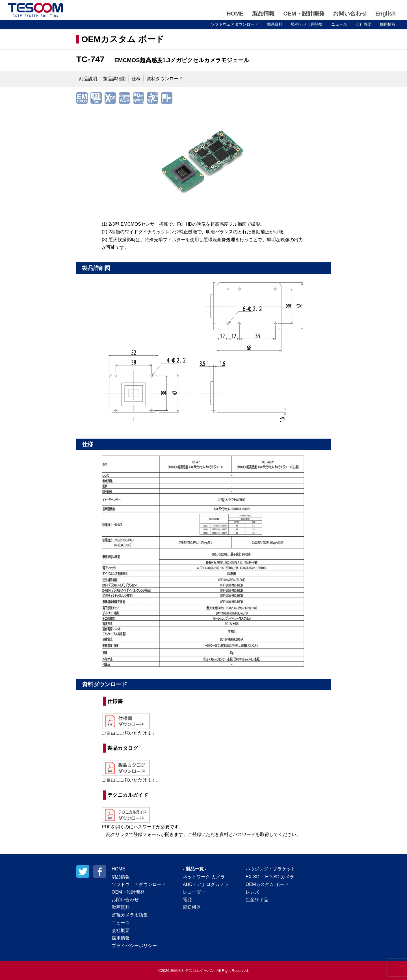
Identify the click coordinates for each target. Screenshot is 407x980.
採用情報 (388, 24)
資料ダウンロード (165, 79)
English (386, 14)
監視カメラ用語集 (307, 24)
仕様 (136, 79)
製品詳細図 (114, 79)
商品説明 (88, 79)
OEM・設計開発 (304, 14)
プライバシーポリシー (134, 946)
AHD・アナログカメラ (206, 884)
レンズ (252, 892)
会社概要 (363, 24)
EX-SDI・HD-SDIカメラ (270, 877)
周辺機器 (192, 907)
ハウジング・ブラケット (270, 869)
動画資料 (275, 24)
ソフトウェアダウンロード (235, 24)
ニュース (339, 24)
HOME (235, 14)
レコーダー (194, 892)
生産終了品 (257, 900)
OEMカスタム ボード (123, 39)
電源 (187, 900)
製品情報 (263, 14)
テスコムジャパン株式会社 (35, 10)
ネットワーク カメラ (204, 877)
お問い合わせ (350, 14)
